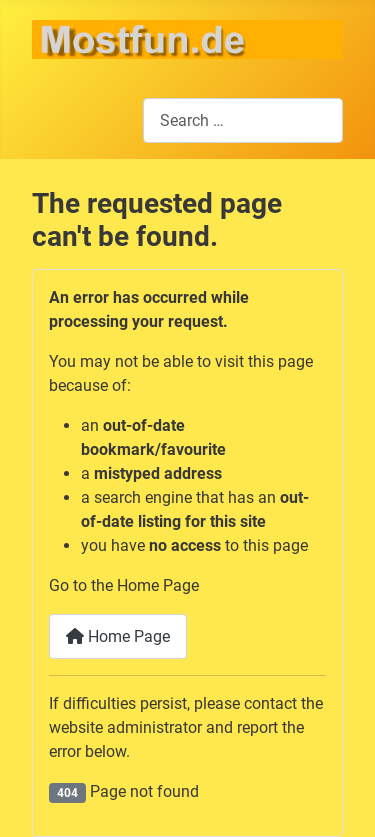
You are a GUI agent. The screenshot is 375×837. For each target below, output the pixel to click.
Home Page (118, 636)
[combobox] (243, 120)
